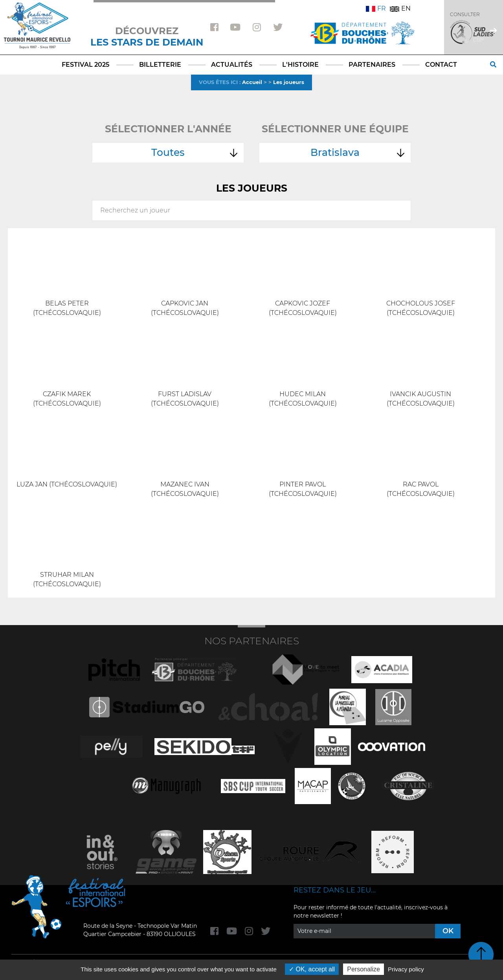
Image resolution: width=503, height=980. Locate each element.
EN (400, 8)
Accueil (252, 82)
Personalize (363, 969)
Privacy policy (406, 969)
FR (376, 8)
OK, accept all (312, 969)
